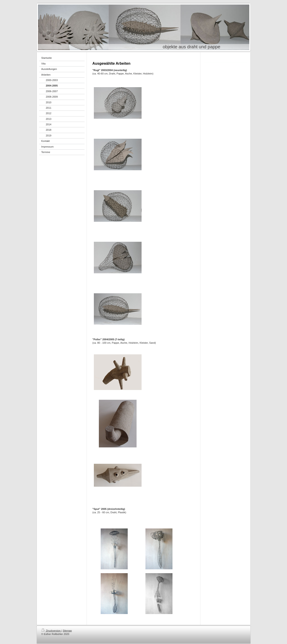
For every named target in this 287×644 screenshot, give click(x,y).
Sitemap (67, 631)
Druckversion (51, 631)
